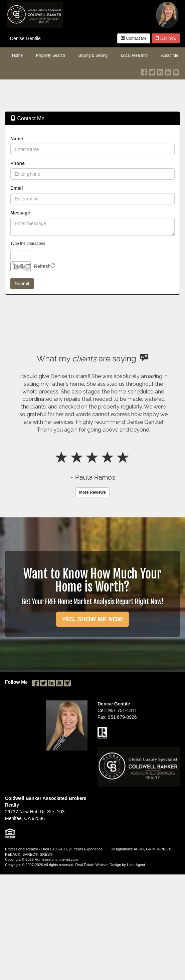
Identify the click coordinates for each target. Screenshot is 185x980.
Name (17, 139)
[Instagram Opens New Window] (176, 70)
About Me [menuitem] (169, 55)
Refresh (42, 266)
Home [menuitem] (17, 55)
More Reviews (93, 492)
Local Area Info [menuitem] (134, 55)
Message (20, 213)
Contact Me (134, 38)
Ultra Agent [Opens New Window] (136, 865)
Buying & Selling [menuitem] (93, 55)
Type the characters (28, 243)
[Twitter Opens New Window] (152, 70)
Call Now (166, 38)
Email (17, 188)
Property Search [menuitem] (51, 55)
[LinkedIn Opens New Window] (160, 70)
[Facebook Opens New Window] (144, 70)
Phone (18, 163)
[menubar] (93, 56)
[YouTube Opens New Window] (168, 70)
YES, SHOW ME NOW (92, 619)
